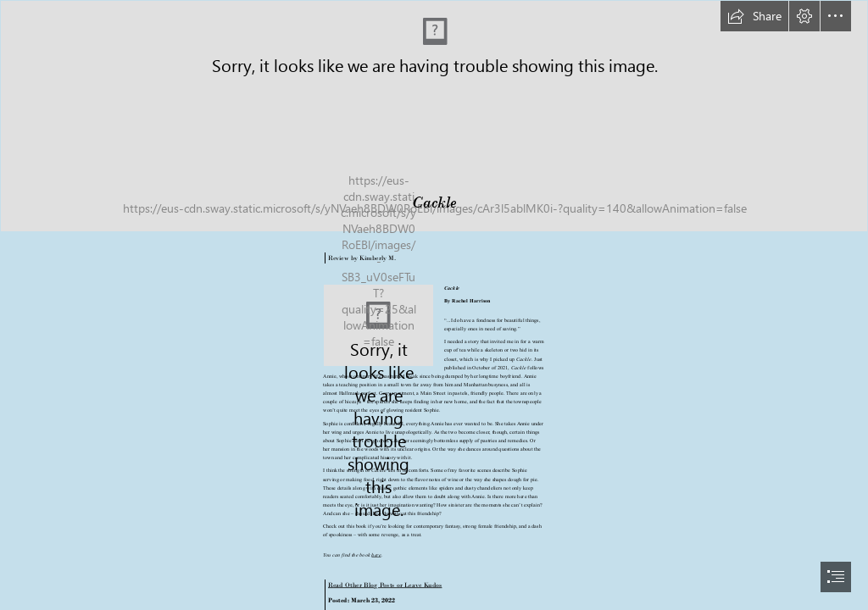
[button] (754, 16)
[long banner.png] (434, 116)
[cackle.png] (378, 325)
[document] (434, 305)
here (377, 555)
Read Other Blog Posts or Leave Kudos (385, 585)
